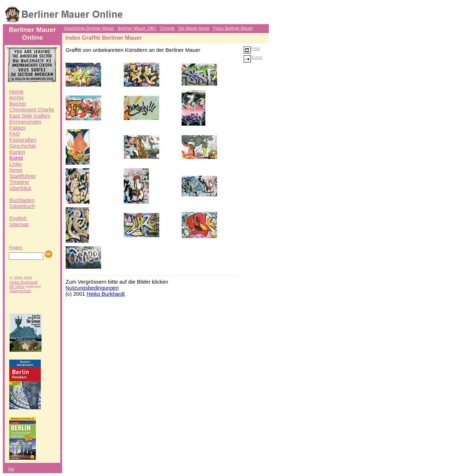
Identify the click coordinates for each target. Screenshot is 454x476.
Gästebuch (22, 206)
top (11, 469)
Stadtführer (22, 176)
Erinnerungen (25, 122)
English (18, 218)
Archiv (17, 97)
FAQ (15, 134)
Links (15, 164)
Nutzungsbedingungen (92, 288)
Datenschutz (20, 291)
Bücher (18, 103)
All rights (17, 286)
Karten (17, 152)
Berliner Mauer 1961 (137, 28)
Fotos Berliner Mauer (233, 28)
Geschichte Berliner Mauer (89, 28)
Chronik (167, 28)
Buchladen (22, 200)
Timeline (19, 182)
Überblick (20, 188)
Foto (252, 49)
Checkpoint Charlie (32, 110)
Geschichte (23, 146)
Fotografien (23, 140)
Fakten (17, 128)
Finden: (16, 248)
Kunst (16, 158)
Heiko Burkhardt (24, 282)
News (16, 170)
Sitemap (19, 224)
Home (16, 91)
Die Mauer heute (194, 28)
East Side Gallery (30, 116)
